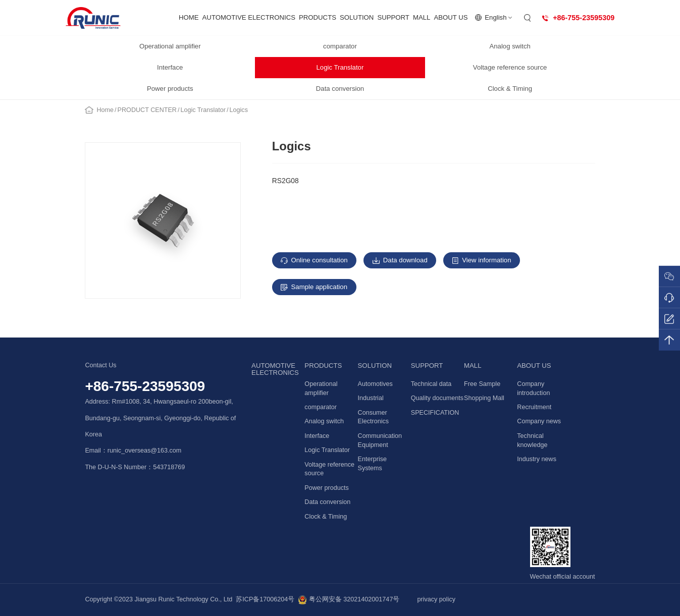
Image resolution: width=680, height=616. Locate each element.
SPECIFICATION (435, 413)
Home (106, 110)
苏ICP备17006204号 (265, 599)
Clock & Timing (510, 89)
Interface (170, 67)
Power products (170, 89)
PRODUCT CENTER (147, 110)
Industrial (371, 398)
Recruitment (534, 407)
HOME (189, 17)
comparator (340, 46)
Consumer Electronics (374, 417)
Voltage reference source (510, 67)
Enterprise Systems (372, 464)
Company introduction (533, 388)
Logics (239, 110)
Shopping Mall (484, 398)
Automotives (375, 384)
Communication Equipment (380, 440)
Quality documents (437, 398)
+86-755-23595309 (145, 386)
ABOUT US (451, 17)
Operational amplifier (170, 46)
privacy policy (436, 599)
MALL (422, 17)
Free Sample (482, 384)
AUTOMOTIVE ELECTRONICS (249, 17)
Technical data (431, 384)
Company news (539, 421)
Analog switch (510, 46)
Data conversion (340, 89)
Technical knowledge (532, 440)
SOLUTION (357, 17)
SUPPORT (393, 17)
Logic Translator (340, 67)
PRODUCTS (318, 17)
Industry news (537, 459)
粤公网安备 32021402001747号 (349, 600)
